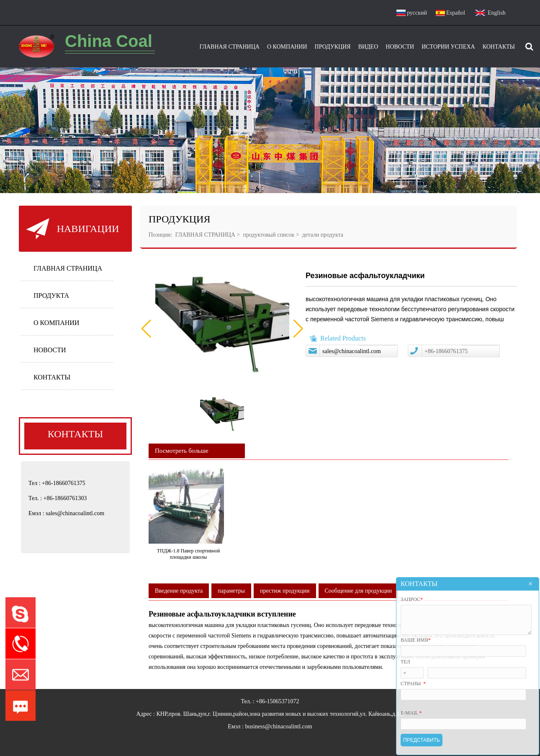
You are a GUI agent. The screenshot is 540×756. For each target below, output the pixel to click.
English (497, 13)
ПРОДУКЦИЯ (333, 47)
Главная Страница (229, 47)
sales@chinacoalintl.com (352, 351)
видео (368, 47)
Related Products (343, 338)
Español (456, 13)
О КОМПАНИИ (56, 323)
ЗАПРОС (412, 599)
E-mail (411, 713)
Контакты (499, 47)
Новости (400, 47)
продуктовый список (268, 235)
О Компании (287, 47)
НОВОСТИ (50, 350)
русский (417, 13)
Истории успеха (448, 47)
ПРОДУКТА (51, 295)
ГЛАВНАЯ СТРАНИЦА (68, 268)
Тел (405, 662)
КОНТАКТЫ (52, 377)
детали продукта (322, 235)
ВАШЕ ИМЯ (416, 640)
